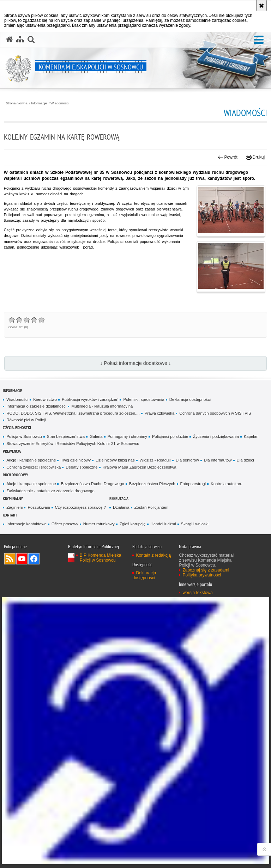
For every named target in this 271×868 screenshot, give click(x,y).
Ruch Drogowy (16, 475)
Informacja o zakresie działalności (36, 406)
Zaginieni (14, 507)
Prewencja (12, 451)
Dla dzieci (245, 460)
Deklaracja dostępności (190, 399)
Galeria (96, 436)
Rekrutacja (119, 498)
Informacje (39, 103)
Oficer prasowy (65, 524)
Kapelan (251, 436)
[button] (259, 40)
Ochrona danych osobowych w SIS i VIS (215, 413)
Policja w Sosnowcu (24, 436)
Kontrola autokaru (227, 484)
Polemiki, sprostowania (144, 399)
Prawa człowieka (160, 413)
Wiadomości (60, 103)
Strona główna (17, 103)
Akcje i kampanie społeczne (31, 460)
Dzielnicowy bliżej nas (115, 460)
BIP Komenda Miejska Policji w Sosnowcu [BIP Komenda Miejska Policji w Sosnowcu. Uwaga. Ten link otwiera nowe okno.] (101, 558)
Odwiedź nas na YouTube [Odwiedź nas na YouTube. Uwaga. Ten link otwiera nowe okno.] (22, 559)
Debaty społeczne (82, 467)
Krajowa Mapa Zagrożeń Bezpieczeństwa (140, 467)
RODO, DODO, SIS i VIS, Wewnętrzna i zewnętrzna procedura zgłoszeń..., (73, 413)
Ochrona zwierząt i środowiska (34, 467)
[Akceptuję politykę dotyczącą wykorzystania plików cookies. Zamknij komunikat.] (261, 6)
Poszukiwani (39, 507)
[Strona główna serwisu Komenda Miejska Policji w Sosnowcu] (9, 39)
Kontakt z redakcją (153, 555)
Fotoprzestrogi (193, 484)
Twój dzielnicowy (76, 460)
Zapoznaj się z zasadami (206, 570)
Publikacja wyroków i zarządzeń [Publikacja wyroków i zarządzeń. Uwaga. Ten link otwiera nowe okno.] (90, 399)
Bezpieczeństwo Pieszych (152, 484)
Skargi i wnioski (195, 524)
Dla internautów (218, 460)
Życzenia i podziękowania (216, 436)
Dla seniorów (187, 460)
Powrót (228, 157)
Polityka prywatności (202, 575)
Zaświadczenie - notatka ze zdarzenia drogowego (50, 491)
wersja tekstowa (197, 593)
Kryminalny (13, 498)
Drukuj (255, 157)
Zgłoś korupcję (133, 524)
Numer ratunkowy (99, 524)
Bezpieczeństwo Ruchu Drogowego (92, 484)
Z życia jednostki (17, 427)
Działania (121, 507)
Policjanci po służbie (170, 436)
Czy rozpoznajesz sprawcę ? (81, 507)
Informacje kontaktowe (26, 524)
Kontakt (10, 515)
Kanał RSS (10, 559)
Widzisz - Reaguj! (155, 460)
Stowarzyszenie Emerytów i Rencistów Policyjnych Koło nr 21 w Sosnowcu (73, 444)
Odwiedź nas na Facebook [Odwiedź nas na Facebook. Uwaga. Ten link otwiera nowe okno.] (34, 559)
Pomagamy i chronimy (127, 436)
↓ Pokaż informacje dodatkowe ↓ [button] (135, 363)
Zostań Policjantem (152, 507)
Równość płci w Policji (26, 420)
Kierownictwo (45, 399)
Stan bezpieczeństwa (66, 436)
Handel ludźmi (163, 524)
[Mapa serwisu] (20, 39)
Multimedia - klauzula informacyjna (102, 406)
